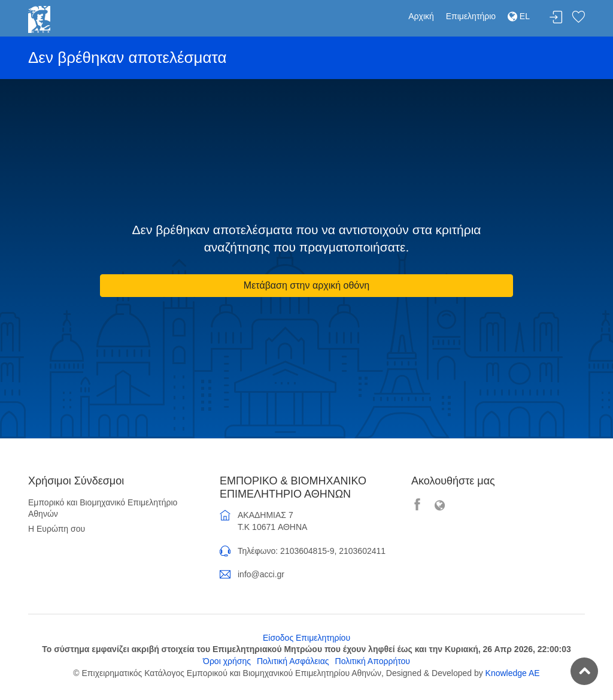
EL (519, 16)
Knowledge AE (513, 673)
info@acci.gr (261, 574)
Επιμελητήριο (471, 16)
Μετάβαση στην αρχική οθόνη (306, 285)
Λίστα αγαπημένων (578, 18)
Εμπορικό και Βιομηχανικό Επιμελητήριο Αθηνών (103, 508)
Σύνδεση (556, 18)
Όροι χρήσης (227, 661)
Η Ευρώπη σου (57, 529)
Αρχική (421, 16)
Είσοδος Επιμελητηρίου (306, 638)
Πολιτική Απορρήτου (373, 661)
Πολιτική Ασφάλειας (293, 661)
